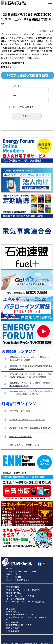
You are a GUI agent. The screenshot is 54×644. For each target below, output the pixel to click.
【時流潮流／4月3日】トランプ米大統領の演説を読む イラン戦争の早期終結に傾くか (31, 393)
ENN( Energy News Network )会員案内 (25, 602)
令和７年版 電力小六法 (20, 411)
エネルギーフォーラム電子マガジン (23, 590)
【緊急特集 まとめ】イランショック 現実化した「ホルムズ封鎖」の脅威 (29, 359)
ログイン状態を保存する (22, 107)
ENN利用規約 (13, 622)
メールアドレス (15, 86)
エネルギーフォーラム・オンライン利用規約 (26, 618)
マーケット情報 (14, 577)
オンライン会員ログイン (18, 580)
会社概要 (10, 609)
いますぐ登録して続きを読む (28, 75)
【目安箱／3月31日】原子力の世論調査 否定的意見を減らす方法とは (31, 367)
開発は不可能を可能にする (21, 437)
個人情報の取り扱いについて (20, 614)
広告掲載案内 (13, 612)
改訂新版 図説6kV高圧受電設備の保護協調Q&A (30, 428)
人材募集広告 (13, 631)
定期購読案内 (13, 587)
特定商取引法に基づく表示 (19, 625)
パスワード (13, 96)
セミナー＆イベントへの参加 (20, 596)
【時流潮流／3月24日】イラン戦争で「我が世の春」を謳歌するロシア (30, 384)
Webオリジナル (14, 574)
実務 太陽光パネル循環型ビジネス (24, 445)
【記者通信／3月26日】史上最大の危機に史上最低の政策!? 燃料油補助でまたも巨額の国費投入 (31, 376)
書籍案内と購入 (14, 593)
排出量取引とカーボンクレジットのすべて (27, 420)
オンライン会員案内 (16, 599)
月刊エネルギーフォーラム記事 (21, 571)
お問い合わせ (13, 628)
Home (9, 569)
